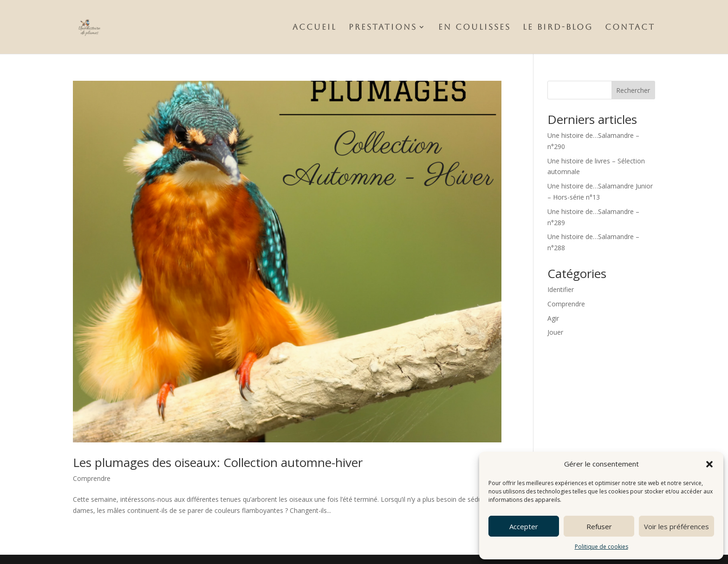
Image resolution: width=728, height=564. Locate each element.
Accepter (524, 526)
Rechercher (633, 90)
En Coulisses (474, 28)
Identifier (561, 289)
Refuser (599, 526)
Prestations (383, 28)
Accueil (315, 28)
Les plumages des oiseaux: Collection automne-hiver (218, 462)
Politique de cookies (601, 547)
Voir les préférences (676, 526)
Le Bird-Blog (558, 28)
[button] (709, 464)
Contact (630, 28)
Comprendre (92, 478)
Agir (553, 318)
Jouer (555, 332)
